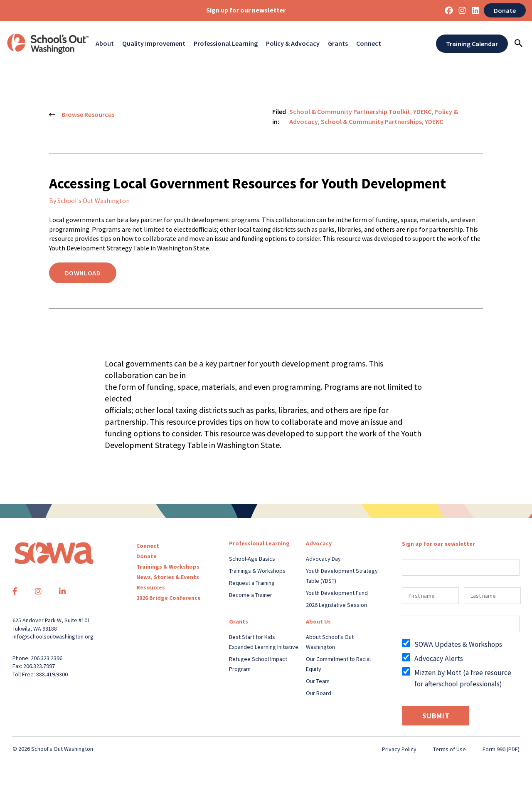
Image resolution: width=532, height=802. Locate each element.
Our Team (318, 681)
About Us (318, 621)
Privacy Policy (399, 749)
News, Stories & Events (168, 577)
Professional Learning (226, 43)
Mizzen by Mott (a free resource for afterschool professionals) (463, 678)
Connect (369, 43)
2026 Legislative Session (336, 605)
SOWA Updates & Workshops (458, 644)
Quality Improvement (154, 43)
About (105, 43)
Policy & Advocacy (293, 43)
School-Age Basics (252, 559)
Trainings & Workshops (168, 567)
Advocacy (319, 543)
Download (83, 273)
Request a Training (252, 583)
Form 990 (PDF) (501, 749)
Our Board (319, 693)
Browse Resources (82, 115)
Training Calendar (472, 44)
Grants (338, 43)
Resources (151, 587)
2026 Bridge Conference (169, 598)
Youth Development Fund (337, 593)
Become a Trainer (251, 595)
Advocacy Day (323, 559)
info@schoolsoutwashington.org (53, 636)
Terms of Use (449, 749)
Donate (505, 10)
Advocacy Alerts (439, 658)
